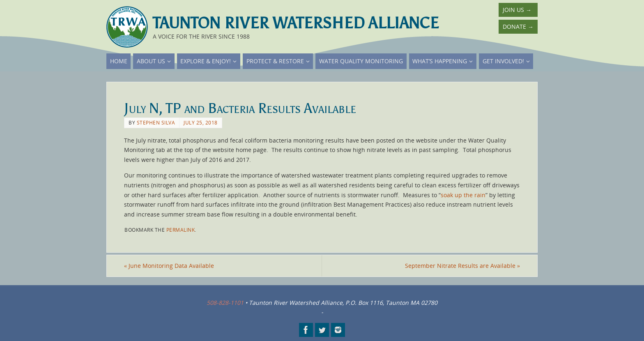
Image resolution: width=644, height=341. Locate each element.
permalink (181, 230)
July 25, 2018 (201, 122)
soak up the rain (463, 195)
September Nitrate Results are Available (462, 266)
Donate (518, 26)
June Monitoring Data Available (169, 266)
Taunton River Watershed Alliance (296, 23)
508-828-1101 (225, 303)
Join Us (517, 10)
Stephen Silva (156, 122)
